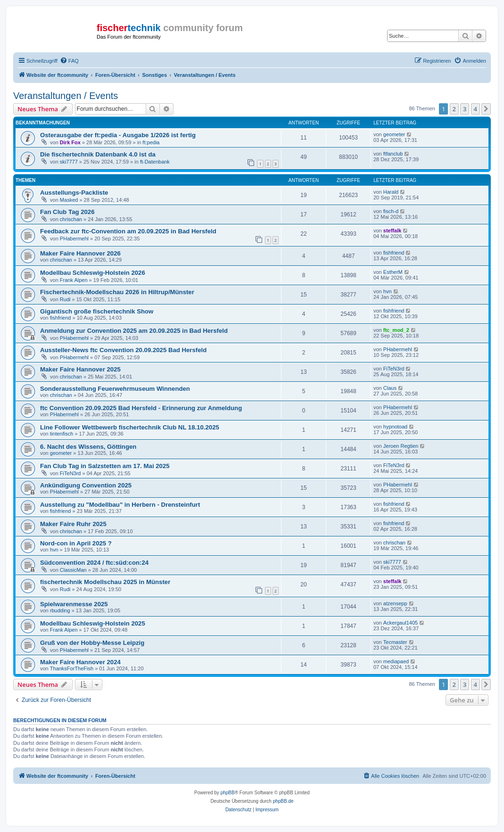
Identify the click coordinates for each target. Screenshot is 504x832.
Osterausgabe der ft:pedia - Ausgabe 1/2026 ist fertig (118, 135)
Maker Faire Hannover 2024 (80, 662)
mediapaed (396, 661)
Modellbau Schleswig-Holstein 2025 (93, 623)
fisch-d (391, 211)
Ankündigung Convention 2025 (86, 485)
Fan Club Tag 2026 (67, 212)
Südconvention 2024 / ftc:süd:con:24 (94, 563)
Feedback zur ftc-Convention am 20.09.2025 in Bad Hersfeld (128, 231)
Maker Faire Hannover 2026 (80, 253)
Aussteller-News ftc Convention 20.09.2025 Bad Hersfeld (123, 350)
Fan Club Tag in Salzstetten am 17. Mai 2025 (105, 466)
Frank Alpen (74, 280)
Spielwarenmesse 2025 (74, 604)
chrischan (71, 219)
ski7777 (69, 162)
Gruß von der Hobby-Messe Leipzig (92, 643)
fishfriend (394, 253)
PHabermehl (74, 239)
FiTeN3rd (394, 369)
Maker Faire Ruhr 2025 (73, 524)
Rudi (65, 299)
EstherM (393, 272)
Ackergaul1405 (401, 623)
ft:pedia (151, 142)
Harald (391, 192)
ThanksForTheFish (72, 668)
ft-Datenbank (155, 162)
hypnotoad (395, 427)
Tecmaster (395, 642)
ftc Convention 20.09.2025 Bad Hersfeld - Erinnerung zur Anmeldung (141, 408)
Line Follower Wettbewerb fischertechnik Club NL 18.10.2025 (130, 427)
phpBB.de (283, 801)
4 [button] (475, 109)
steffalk (392, 231)
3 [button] (465, 109)
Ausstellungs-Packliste (74, 193)
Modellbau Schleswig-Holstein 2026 (93, 273)
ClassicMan (73, 570)
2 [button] (454, 109)
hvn (388, 291)
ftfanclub (393, 154)
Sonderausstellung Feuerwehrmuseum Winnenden (115, 389)
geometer (394, 134)
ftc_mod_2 (396, 330)
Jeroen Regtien (401, 446)
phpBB (228, 793)
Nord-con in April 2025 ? (76, 543)
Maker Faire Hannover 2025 (80, 369)
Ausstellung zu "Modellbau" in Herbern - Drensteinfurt (120, 505)
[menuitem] (69, 61)
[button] (486, 109)
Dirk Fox (70, 142)
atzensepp (395, 603)
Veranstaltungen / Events (66, 96)
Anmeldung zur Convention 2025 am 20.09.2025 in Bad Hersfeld (134, 331)
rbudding (60, 610)
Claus (390, 388)
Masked (69, 200)
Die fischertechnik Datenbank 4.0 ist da (98, 154)
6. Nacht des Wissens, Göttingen (88, 447)
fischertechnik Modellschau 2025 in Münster (105, 582)
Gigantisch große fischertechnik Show (97, 311)
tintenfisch (62, 434)
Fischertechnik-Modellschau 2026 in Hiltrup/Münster (117, 292)
